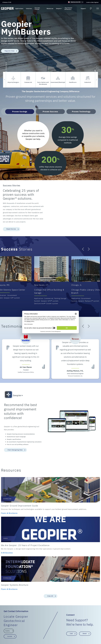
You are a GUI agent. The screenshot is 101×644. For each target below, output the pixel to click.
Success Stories (37, 9)
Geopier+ (59, 9)
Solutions (29, 9)
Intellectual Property (68, 635)
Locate (10, 569)
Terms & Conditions (25, 635)
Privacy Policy (12, 635)
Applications (19, 9)
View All (50, 528)
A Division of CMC (7, 2)
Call (71, 566)
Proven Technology (81, 111)
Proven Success (50, 111)
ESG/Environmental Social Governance (46, 635)
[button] (76, 2)
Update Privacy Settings (85, 635)
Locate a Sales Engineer (92, 2)
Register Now (10, 51)
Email (85, 566)
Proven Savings (20, 111)
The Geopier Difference (68, 9)
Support (83, 9)
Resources (50, 9)
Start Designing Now (15, 450)
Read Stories (11, 229)
